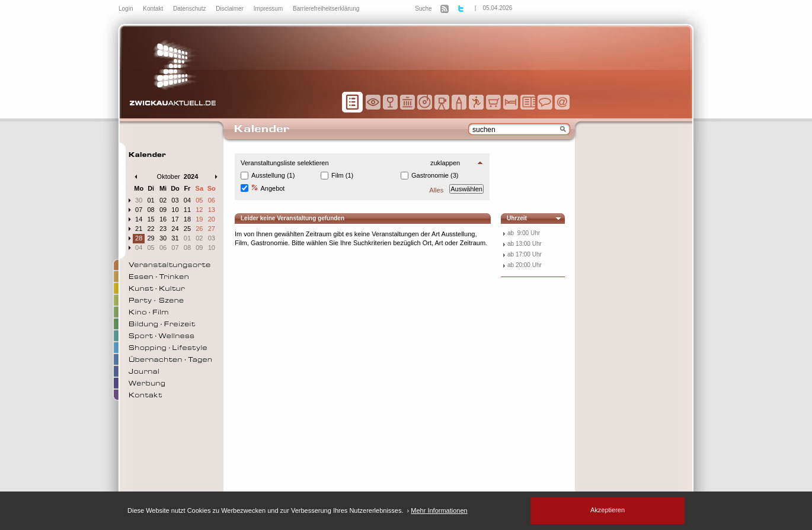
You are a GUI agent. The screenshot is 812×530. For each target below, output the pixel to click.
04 (187, 200)
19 (199, 219)
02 (163, 200)
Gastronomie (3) (435, 175)
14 (139, 219)
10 (175, 210)
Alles (436, 190)
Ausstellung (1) (273, 175)
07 (139, 210)
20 (212, 219)
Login (127, 9)
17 (175, 219)
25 (187, 229)
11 (187, 210)
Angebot (268, 188)
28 (139, 238)
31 (175, 238)
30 (139, 200)
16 (163, 219)
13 (212, 210)
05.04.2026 (497, 8)
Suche (423, 9)
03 (175, 200)
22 (151, 229)
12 (199, 210)
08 (151, 210)
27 (212, 229)
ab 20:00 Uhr (525, 265)
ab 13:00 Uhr (525, 244)
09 (163, 210)
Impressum (269, 9)
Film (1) (342, 175)
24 (175, 229)
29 (151, 238)
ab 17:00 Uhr (525, 254)
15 (151, 219)
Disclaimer (230, 9)
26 (199, 229)
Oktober (169, 176)
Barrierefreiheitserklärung (326, 9)
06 (212, 200)
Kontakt (154, 9)
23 (163, 229)
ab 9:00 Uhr (524, 233)
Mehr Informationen (439, 510)
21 (139, 229)
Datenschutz (190, 9)
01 (151, 200)
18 (187, 219)
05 (199, 200)
